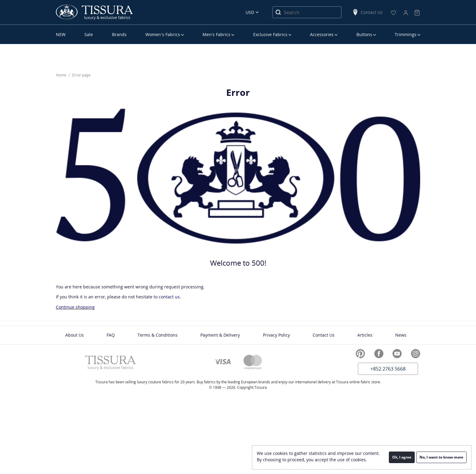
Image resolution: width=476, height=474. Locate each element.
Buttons (364, 34)
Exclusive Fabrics (270, 34)
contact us (169, 297)
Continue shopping (75, 307)
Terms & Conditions (158, 335)
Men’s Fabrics (216, 34)
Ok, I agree (402, 457)
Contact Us (367, 12)
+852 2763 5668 (388, 369)
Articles (365, 335)
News (401, 335)
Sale (89, 34)
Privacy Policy (276, 335)
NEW (61, 34)
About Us (75, 335)
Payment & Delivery (220, 335)
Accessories (322, 34)
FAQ (111, 335)
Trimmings (406, 34)
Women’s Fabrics (163, 34)
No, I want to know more (441, 457)
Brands (119, 34)
